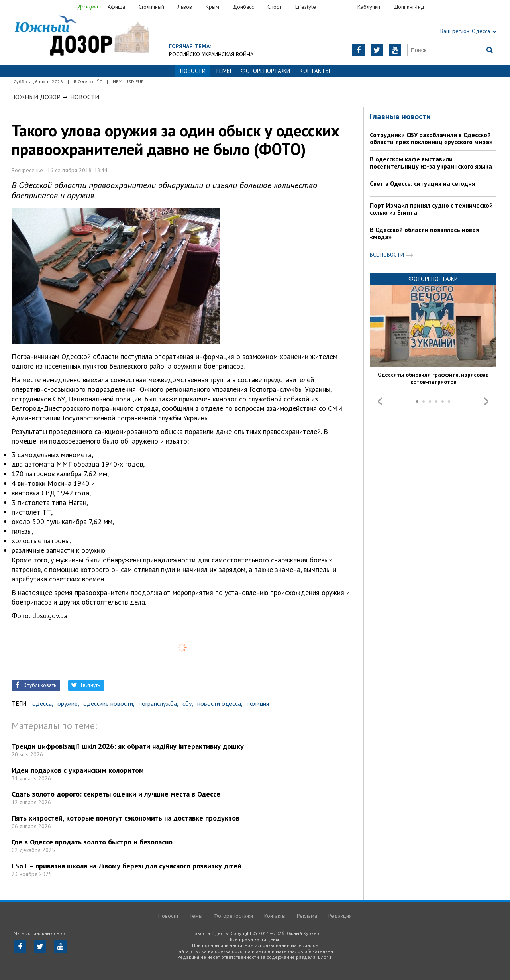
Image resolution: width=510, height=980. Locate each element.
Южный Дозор (37, 97)
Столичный (151, 7)
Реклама (307, 916)
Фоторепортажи (265, 71)
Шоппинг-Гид (409, 7)
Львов (185, 7)
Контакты (315, 71)
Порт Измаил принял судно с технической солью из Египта (431, 209)
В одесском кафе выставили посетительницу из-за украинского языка (431, 163)
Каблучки (369, 7)
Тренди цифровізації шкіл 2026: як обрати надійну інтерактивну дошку (128, 746)
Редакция (340, 916)
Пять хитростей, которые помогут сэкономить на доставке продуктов (126, 818)
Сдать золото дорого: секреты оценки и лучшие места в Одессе (116, 794)
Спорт (275, 7)
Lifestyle (306, 7)
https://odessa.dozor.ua (81, 36)
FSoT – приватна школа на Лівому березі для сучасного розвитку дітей (127, 866)
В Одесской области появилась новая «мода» (424, 233)
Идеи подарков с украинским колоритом (78, 770)
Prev (380, 401)
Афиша (116, 7)
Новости (85, 97)
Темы (223, 71)
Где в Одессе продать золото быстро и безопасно (92, 842)
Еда (341, 7)
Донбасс (243, 7)
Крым (212, 7)
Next (486, 401)
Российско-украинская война (211, 54)
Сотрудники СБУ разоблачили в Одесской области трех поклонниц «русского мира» (431, 138)
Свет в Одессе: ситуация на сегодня (422, 183)
